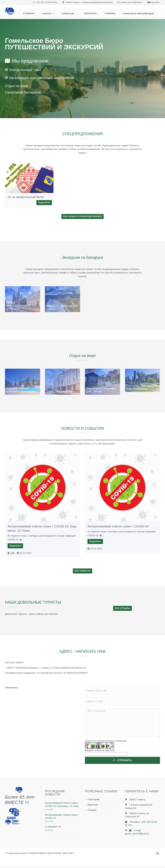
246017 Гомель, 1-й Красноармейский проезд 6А (89, 2)
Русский (154, 2)
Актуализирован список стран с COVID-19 (118, 526)
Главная (36, 15)
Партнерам (93, 799)
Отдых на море (82, 355)
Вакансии (93, 805)
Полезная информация (139, 15)
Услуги (53, 15)
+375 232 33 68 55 (44, 2)
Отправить (122, 760)
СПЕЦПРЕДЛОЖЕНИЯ (82, 134)
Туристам (72, 15)
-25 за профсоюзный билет (26, 197)
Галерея (112, 15)
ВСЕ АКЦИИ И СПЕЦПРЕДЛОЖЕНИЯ (82, 216)
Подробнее (44, 203)
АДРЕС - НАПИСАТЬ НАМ (82, 651)
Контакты (94, 15)
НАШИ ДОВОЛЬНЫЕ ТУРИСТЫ (39, 602)
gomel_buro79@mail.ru (132, 2)
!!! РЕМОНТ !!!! (53, 827)
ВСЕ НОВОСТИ (82, 571)
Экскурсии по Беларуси (82, 257)
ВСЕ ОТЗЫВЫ (122, 608)
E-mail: (135, 830)
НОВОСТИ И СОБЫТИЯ (82, 428)
